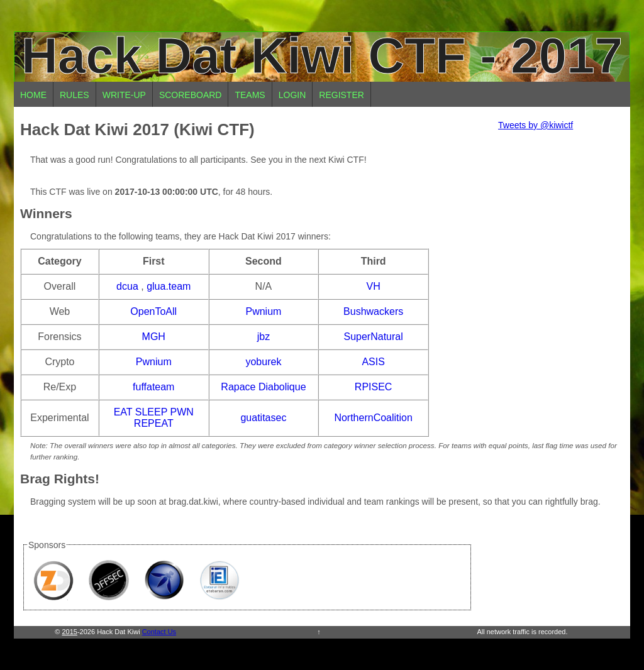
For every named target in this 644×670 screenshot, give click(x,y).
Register (341, 95)
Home (33, 95)
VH (374, 286)
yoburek (263, 362)
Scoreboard (191, 95)
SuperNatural (374, 337)
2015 (69, 632)
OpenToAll (153, 311)
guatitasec (263, 418)
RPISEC (374, 387)
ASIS (373, 362)
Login (292, 95)
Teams (250, 95)
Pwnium (263, 311)
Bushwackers (373, 311)
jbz (264, 337)
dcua (127, 286)
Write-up (124, 95)
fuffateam (153, 387)
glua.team (169, 286)
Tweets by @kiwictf (536, 125)
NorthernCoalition (373, 418)
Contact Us (159, 632)
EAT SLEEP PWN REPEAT (154, 418)
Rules (75, 95)
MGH (154, 337)
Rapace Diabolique (263, 387)
